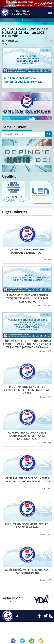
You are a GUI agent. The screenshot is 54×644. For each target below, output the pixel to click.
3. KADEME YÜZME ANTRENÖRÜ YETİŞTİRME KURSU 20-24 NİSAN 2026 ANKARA (27, 298)
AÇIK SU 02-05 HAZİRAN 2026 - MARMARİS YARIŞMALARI (27, 251)
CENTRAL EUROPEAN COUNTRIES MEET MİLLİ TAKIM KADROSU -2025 (27, 480)
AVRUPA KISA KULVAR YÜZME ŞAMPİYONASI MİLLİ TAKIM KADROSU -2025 (27, 436)
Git (48, 134)
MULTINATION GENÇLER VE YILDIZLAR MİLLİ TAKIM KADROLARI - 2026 (27, 390)
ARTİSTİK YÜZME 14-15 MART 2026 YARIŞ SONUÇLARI (27, 571)
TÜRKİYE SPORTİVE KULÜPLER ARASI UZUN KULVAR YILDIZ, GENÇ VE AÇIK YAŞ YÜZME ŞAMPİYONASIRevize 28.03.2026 (27, 346)
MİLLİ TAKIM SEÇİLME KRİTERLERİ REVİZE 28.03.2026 (27, 526)
